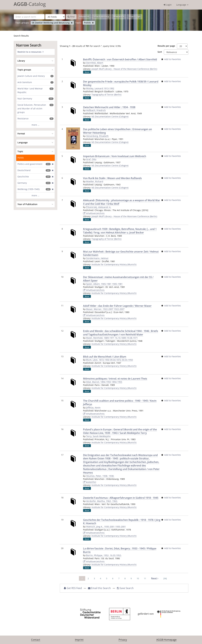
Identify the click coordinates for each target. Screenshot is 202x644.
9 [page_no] (131, 578)
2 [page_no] (88, 578)
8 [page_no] (125, 578)
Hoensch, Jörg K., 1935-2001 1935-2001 (106, 527)
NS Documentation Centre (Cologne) (110, 116)
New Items (119, 17)
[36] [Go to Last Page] (165, 578)
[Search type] (55, 17)
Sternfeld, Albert (95, 63)
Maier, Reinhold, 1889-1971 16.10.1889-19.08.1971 (112, 338)
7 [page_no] (119, 578)
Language (182, 5)
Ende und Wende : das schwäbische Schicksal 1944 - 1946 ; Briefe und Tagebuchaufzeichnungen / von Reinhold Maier (121, 333)
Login (168, 5)
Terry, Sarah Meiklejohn (98, 436)
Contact (36, 640)
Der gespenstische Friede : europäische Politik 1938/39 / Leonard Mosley (121, 83)
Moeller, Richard (95, 181)
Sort (160, 52)
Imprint (79, 640)
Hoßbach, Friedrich (96, 110)
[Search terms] (29, 17)
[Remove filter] (72, 23)
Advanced (84, 17)
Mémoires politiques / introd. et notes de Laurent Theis (115, 379)
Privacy (123, 640)
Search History (101, 17)
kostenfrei (90, 482)
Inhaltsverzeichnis (94, 213)
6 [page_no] (113, 578)
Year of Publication (27, 204)
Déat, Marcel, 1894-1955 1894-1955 (104, 382)
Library (21, 61)
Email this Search (100, 588)
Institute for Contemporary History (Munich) (114, 264)
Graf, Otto (91, 159)
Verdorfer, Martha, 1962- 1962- (102, 501)
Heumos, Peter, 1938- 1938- (100, 476)
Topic (20, 151)
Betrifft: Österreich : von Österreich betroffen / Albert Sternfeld (120, 59)
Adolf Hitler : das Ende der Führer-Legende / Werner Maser (117, 306)
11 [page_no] (145, 578)
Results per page (166, 46)
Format (21, 134)
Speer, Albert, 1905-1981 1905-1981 (104, 284)
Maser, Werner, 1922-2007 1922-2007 (105, 309)
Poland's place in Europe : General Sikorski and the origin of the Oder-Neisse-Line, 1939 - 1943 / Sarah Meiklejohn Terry (120, 431)
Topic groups (24, 70)
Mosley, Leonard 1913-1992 (100, 88)
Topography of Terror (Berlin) (106, 95)
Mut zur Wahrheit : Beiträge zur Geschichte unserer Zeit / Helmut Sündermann (121, 253)
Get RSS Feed (73, 588)
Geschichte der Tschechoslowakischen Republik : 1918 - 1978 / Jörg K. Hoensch (122, 522)
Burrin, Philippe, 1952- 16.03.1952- (104, 555)
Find (71, 17)
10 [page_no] (138, 578)
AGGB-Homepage (166, 640)
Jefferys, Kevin (93, 408)
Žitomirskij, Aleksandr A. (99, 207)
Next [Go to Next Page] (155, 578)
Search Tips (135, 17)
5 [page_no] (107, 578)
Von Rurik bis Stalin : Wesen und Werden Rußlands (112, 178)
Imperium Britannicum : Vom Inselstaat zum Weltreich (115, 156)
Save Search (125, 588)
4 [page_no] (100, 578)
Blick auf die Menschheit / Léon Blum (105, 357)
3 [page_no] (94, 578)
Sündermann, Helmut (97, 258)
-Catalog (30, 4)
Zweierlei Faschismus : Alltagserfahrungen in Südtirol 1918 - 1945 (121, 498)
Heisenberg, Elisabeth (97, 136)
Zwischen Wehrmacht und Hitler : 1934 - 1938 (109, 107)
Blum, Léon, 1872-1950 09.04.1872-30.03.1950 (110, 360)
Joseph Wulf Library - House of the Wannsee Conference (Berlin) (124, 69)
